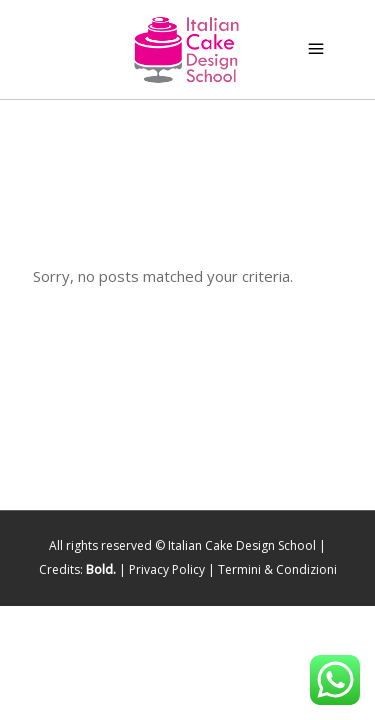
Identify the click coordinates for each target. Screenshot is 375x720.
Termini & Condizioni (277, 569)
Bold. (101, 569)
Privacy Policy (167, 569)
